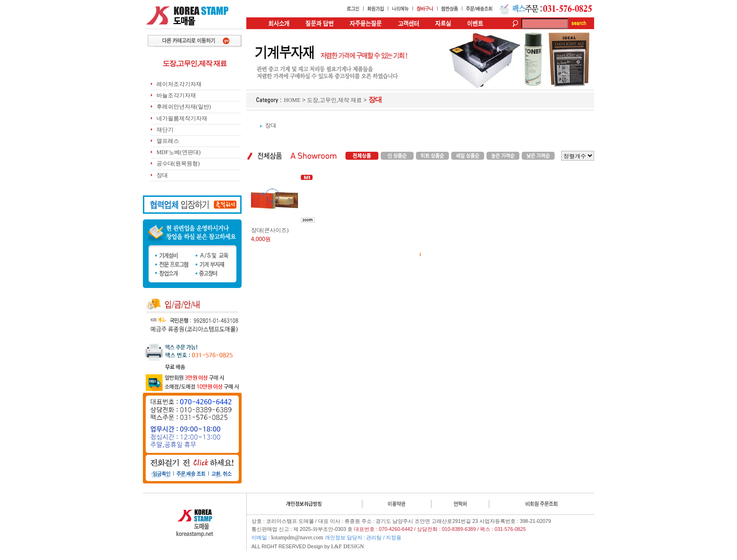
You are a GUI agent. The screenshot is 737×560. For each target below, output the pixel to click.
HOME (292, 100)
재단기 (165, 130)
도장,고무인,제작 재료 (334, 100)
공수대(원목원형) (178, 163)
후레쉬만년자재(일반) (184, 107)
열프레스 (168, 141)
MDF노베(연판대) (179, 152)
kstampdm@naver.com (297, 537)
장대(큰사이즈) (270, 230)
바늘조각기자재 (176, 95)
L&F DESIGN (347, 546)
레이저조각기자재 (179, 84)
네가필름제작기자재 (182, 118)
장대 (162, 175)
